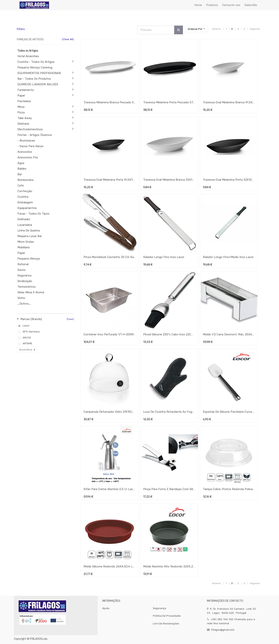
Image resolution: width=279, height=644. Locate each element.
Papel (21, 96)
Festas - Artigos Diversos (35, 135)
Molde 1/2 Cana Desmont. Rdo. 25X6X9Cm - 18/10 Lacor (229, 334)
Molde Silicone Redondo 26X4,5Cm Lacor (109, 566)
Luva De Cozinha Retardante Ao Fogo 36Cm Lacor (169, 412)
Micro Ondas (26, 242)
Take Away (25, 118)
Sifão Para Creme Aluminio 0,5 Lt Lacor (109, 489)
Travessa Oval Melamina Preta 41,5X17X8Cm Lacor (109, 180)
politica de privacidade (167, 616)
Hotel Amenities (28, 56)
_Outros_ (24, 304)
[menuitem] (198, 5)
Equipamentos (27, 208)
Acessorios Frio (28, 157)
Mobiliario (24, 247)
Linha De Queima (29, 230)
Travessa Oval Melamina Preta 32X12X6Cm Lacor (229, 180)
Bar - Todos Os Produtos (34, 79)
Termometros (27, 287)
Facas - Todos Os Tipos (33, 214)
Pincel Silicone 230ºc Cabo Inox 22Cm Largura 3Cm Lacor (169, 334)
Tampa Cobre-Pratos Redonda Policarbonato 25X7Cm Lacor (229, 489)
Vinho (21, 298)
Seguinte (255, 29)
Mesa (21, 107)
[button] (196, 29)
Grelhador (24, 219)
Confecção (25, 191)
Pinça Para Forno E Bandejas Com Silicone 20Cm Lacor (169, 489)
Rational (23, 264)
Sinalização (25, 281)
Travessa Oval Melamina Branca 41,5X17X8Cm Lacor (229, 102)
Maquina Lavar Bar (30, 236)
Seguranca (24, 275)
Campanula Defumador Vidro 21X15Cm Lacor (109, 412)
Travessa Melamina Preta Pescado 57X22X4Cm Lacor (169, 102)
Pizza (21, 112)
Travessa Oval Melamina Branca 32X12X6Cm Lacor (169, 180)
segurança (159, 608)
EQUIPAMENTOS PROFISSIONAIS (39, 73)
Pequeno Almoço (29, 259)
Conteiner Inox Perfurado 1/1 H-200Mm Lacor (109, 334)
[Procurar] (179, 30)
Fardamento (26, 90)
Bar (20, 174)
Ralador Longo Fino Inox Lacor (164, 257)
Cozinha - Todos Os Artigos (36, 62)
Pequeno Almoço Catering (35, 67)
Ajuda (106, 608)
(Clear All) (68, 39)
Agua (21, 163)
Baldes (22, 169)
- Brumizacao (26, 141)
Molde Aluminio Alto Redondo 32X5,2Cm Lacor (169, 566)
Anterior (217, 29)
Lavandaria (25, 225)
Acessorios (25, 152)
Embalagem (25, 202)
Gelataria (23, 124)
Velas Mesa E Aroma (31, 292)
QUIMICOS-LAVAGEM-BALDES (38, 84)
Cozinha (23, 197)
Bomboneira (25, 180)
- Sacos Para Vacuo (30, 146)
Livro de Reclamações (166, 624)
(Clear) (70, 319)
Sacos (22, 270)
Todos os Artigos (28, 51)
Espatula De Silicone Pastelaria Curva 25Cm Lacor (229, 412)
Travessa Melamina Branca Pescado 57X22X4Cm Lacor (109, 102)
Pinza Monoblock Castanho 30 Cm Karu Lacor (109, 257)
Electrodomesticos (30, 129)
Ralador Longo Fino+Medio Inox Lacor (228, 257)
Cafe (21, 186)
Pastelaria (24, 101)
